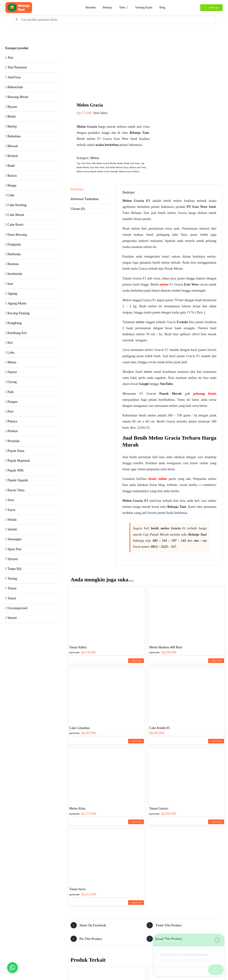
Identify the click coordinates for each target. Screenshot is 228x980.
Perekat (13, 431)
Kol (10, 343)
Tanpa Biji (15, 569)
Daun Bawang (17, 234)
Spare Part (15, 549)
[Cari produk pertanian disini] (114, 20)
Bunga (12, 185)
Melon (95, 158)
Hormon (13, 264)
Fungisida (14, 244)
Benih (120, 163)
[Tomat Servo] (107, 856)
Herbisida (14, 254)
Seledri (12, 529)
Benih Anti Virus (132, 163)
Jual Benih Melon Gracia (117, 167)
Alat (10, 57)
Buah (11, 166)
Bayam (12, 107)
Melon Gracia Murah (86, 171)
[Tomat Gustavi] (187, 775)
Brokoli (13, 156)
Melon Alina (77, 808)
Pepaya (12, 421)
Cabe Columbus (80, 728)
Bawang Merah (18, 97)
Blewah (13, 146)
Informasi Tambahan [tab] (85, 199)
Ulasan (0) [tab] (78, 209)
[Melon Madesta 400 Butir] (187, 614)
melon (164, 284)
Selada (12, 519)
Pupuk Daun (16, 451)
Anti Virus (86, 163)
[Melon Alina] (107, 775)
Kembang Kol (17, 333)
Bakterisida (15, 87)
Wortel (12, 618)
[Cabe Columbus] (107, 695)
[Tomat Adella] (107, 614)
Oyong (12, 382)
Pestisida (14, 441)
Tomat (12, 598)
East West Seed (97, 167)
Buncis (12, 176)
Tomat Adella (78, 647)
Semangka (15, 539)
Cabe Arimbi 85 (160, 728)
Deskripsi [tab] (77, 189)
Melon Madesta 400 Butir (166, 647)
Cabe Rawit (15, 225)
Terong (12, 578)
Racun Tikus (16, 490)
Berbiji (12, 126)
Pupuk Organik (18, 480)
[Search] (17, 20)
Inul (10, 284)
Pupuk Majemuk (19, 461)
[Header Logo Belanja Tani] (19, 4)
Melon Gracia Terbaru (129, 171)
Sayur (11, 510)
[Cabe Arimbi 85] (187, 695)
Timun (12, 588)
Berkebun (14, 136)
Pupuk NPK (16, 470)
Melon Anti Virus (138, 167)
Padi (11, 392)
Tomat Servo (77, 889)
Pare (11, 411)
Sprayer (13, 559)
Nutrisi (12, 372)
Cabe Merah (16, 215)
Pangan (12, 402)
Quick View (137, 661)
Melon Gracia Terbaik (107, 171)
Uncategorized (17, 608)
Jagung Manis (17, 303)
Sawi (11, 500)
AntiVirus (14, 77)
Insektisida (15, 274)
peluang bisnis (205, 394)
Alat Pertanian (17, 67)
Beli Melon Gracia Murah (104, 163)
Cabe (11, 195)
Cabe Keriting (17, 205)
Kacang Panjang (19, 313)
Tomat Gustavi (159, 808)
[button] (12, 968)
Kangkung (15, 323)
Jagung (12, 293)
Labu (11, 352)
